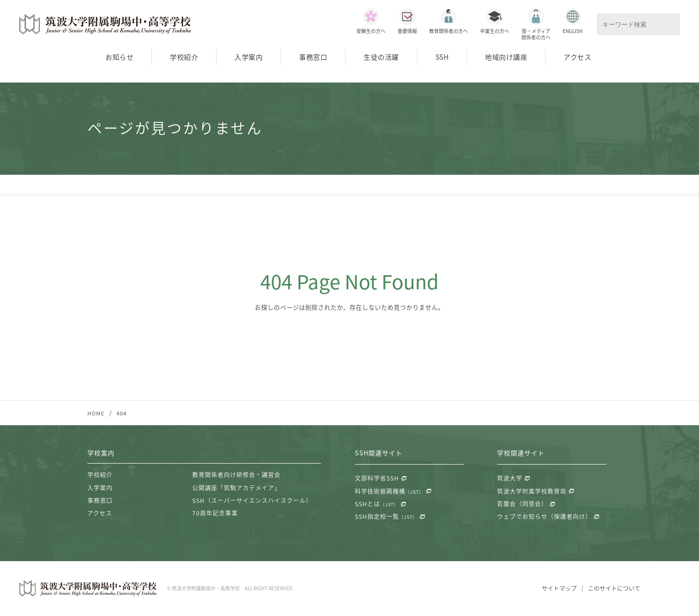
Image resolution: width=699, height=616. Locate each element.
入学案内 (249, 57)
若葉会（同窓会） (522, 504)
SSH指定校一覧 (386, 517)
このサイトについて (614, 589)
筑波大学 (510, 479)
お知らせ (119, 57)
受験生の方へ (371, 31)
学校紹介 (184, 57)
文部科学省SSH (377, 479)
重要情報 (407, 31)
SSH (442, 57)
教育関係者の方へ (449, 31)
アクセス (577, 57)
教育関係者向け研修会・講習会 (236, 475)
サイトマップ (559, 589)
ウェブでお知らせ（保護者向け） (544, 517)
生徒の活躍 (381, 57)
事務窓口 (313, 57)
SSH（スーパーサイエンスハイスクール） (252, 501)
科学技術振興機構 (389, 491)
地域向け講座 (506, 57)
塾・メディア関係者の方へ (536, 34)
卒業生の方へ (495, 31)
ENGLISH (573, 31)
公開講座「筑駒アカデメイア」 (236, 488)
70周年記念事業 (215, 514)
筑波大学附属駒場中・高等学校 (105, 24)
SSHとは (377, 504)
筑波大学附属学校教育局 (532, 491)
